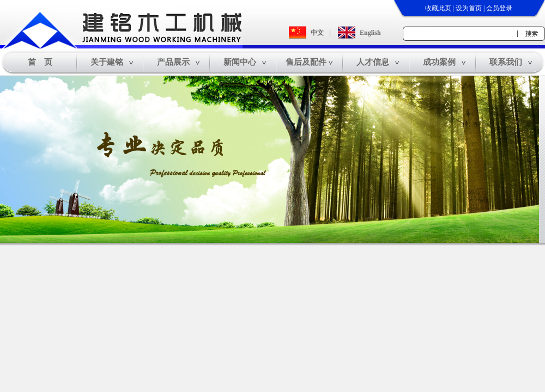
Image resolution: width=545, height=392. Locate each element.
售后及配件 (306, 62)
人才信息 (373, 62)
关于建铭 (107, 62)
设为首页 (469, 8)
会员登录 (499, 8)
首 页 (40, 62)
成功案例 (439, 62)
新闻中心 (240, 62)
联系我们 (506, 62)
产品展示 (173, 62)
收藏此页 (438, 8)
